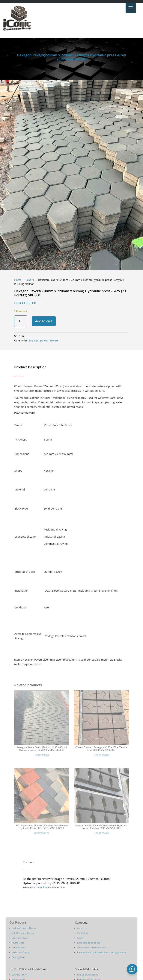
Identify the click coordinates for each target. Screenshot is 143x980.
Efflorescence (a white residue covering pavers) (101, 952)
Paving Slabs (18, 943)
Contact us (83, 933)
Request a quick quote (89, 943)
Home (18, 280)
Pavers (30, 280)
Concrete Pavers (20, 938)
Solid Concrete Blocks (23, 933)
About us (82, 928)
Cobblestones (19, 948)
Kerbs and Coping (21, 952)
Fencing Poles (19, 957)
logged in (42, 887)
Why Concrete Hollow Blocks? (92, 948)
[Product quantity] (21, 321)
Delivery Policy (19, 975)
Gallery (81, 938)
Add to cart (44, 321)
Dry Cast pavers (39, 340)
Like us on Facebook (88, 975)
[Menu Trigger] (131, 8)
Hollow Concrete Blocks (24, 928)
